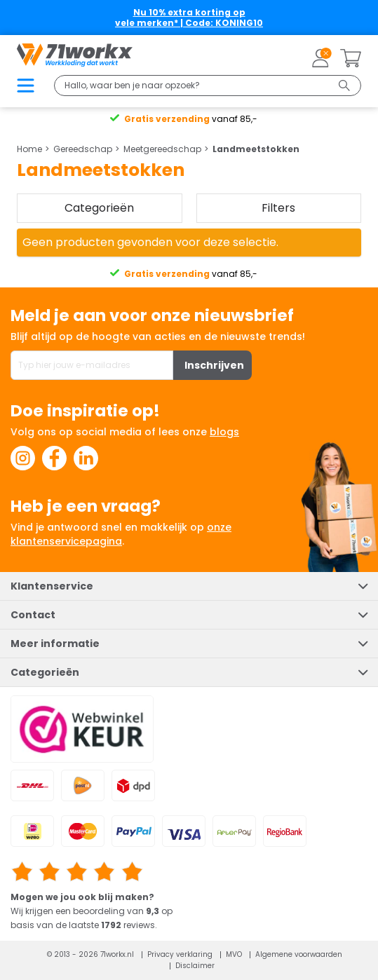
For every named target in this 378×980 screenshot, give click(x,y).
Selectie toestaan (189, 528)
